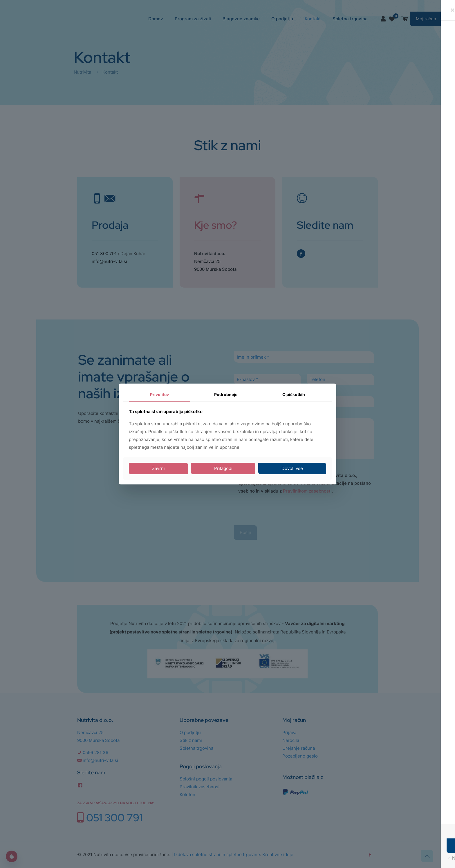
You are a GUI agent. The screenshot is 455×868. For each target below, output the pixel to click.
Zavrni (158, 468)
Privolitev (159, 394)
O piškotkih (294, 394)
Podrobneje (226, 394)
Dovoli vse (292, 468)
